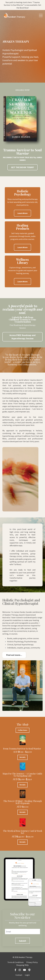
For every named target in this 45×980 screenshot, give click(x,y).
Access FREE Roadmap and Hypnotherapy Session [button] (23, 337)
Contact (19, 975)
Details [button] (22, 757)
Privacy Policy (32, 962)
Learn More (23, 213)
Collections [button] (22, 730)
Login (27, 975)
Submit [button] (23, 941)
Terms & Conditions (16, 962)
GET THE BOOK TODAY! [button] (22, 167)
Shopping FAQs (22, 965)
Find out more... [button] (14, 655)
